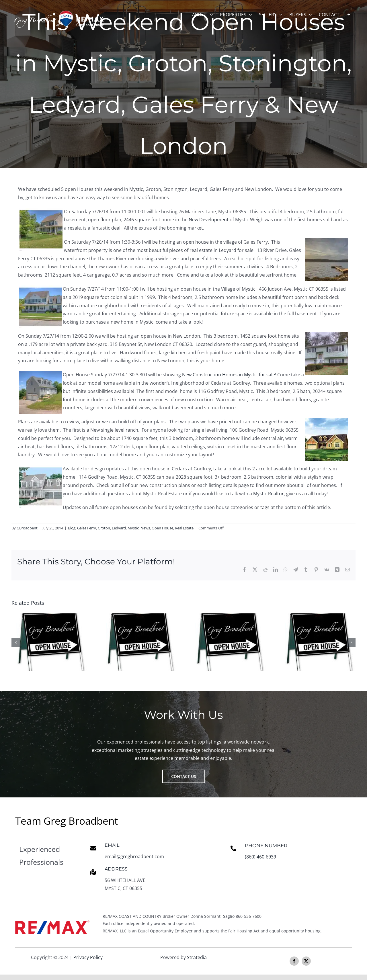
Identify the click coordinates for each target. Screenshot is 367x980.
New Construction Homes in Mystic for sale (229, 375)
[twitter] (306, 963)
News (145, 528)
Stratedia (197, 959)
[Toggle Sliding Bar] (349, 14)
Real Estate (184, 528)
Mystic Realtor (269, 494)
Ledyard (119, 528)
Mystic (133, 528)
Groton (104, 528)
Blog (72, 528)
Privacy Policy (88, 959)
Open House (162, 528)
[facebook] (294, 963)
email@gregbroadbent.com (134, 857)
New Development (209, 220)
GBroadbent (27, 528)
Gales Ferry (87, 528)
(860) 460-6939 (260, 858)
